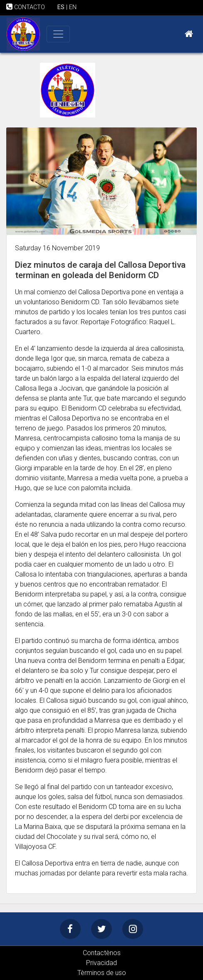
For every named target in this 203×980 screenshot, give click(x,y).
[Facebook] (70, 929)
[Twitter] (101, 929)
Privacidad (101, 963)
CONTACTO (26, 7)
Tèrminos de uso (102, 973)
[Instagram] (133, 929)
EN (73, 7)
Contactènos (102, 953)
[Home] (189, 34)
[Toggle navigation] (58, 34)
